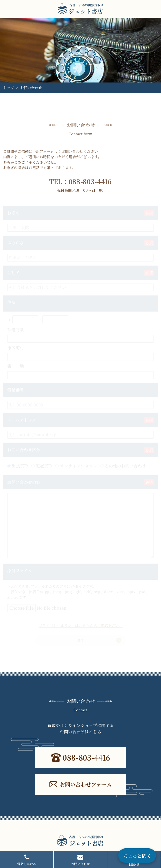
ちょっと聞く (137, 856)
